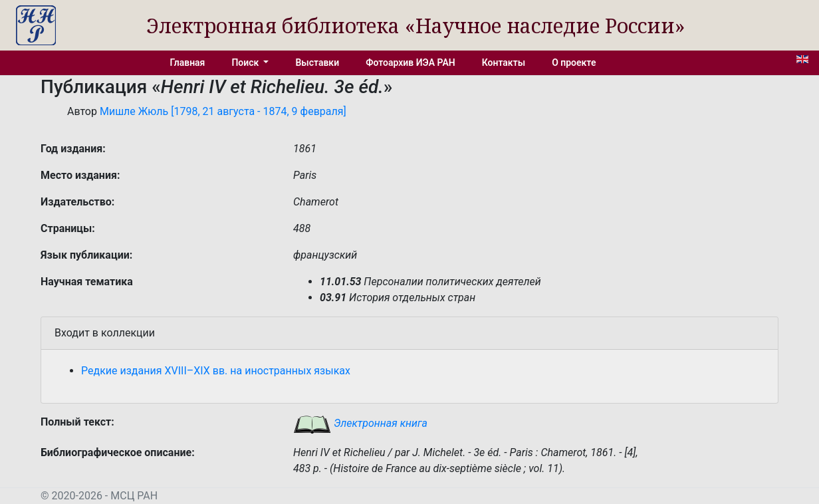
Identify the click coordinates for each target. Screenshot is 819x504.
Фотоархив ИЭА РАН (410, 63)
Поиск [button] (246, 63)
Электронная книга (360, 423)
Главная (188, 63)
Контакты (504, 63)
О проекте (574, 63)
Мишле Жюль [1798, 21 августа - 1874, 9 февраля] (223, 111)
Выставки (317, 63)
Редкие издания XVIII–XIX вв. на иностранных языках (216, 371)
